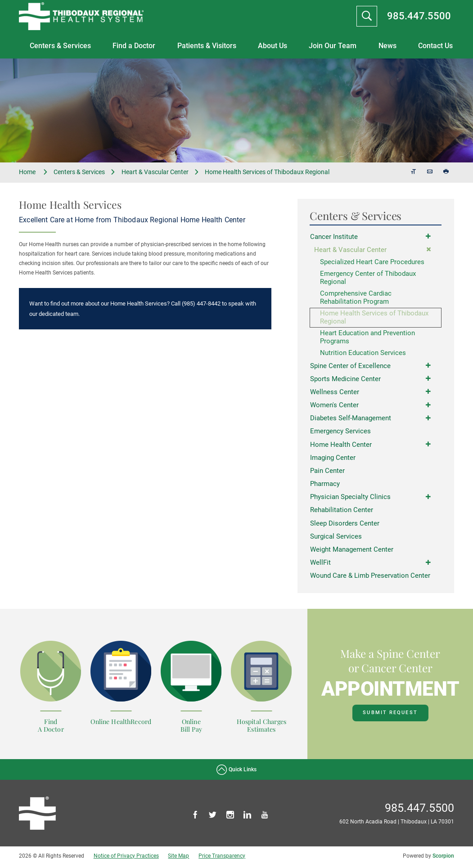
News (387, 46)
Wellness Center (335, 394)
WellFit (320, 565)
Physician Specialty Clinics (350, 499)
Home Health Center (341, 446)
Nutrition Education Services (363, 355)
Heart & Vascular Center (155, 172)
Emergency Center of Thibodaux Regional (368, 278)
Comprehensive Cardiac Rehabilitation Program (356, 298)
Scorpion (443, 858)
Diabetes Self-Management (351, 420)
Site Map (178, 858)
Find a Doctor (134, 46)
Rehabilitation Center (342, 513)
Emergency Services (340, 433)
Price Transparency (222, 858)
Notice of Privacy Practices (126, 858)
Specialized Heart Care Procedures (372, 262)
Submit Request (390, 715)
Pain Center (327, 473)
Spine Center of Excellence (350, 367)
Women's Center (334, 407)
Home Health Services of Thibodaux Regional (374, 319)
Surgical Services (336, 539)
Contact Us (435, 46)
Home (34, 172)
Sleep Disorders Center (345, 526)
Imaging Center (333, 460)
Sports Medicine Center (345, 381)
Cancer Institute (334, 237)
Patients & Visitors (207, 46)
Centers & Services (60, 46)
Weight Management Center (352, 552)
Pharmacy (325, 486)
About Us (273, 46)
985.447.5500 (419, 16)
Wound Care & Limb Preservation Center (370, 578)
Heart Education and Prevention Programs (367, 339)
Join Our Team (333, 46)
